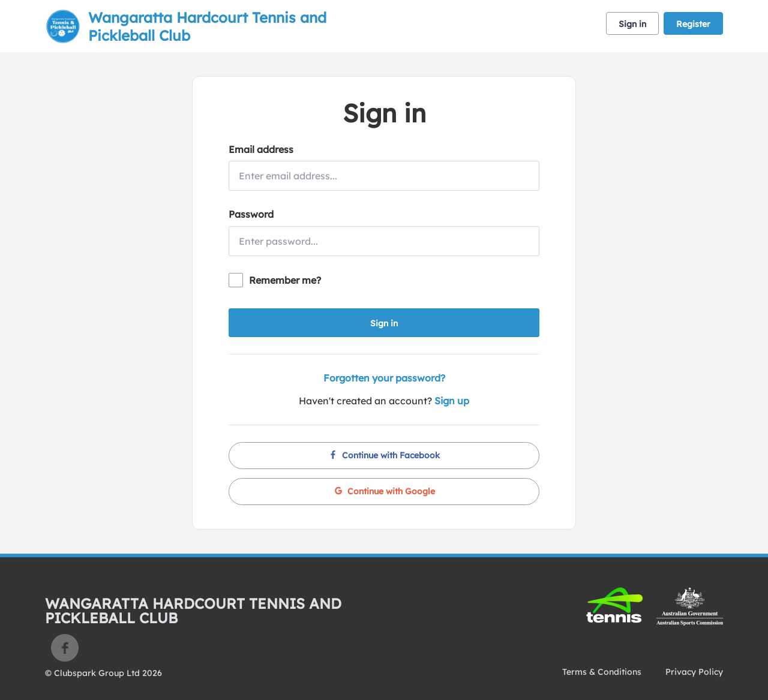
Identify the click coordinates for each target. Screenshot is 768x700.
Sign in (632, 24)
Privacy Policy (694, 672)
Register (693, 24)
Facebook (65, 648)
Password (251, 214)
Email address (261, 149)
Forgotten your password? (384, 378)
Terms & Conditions (602, 672)
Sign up (452, 401)
